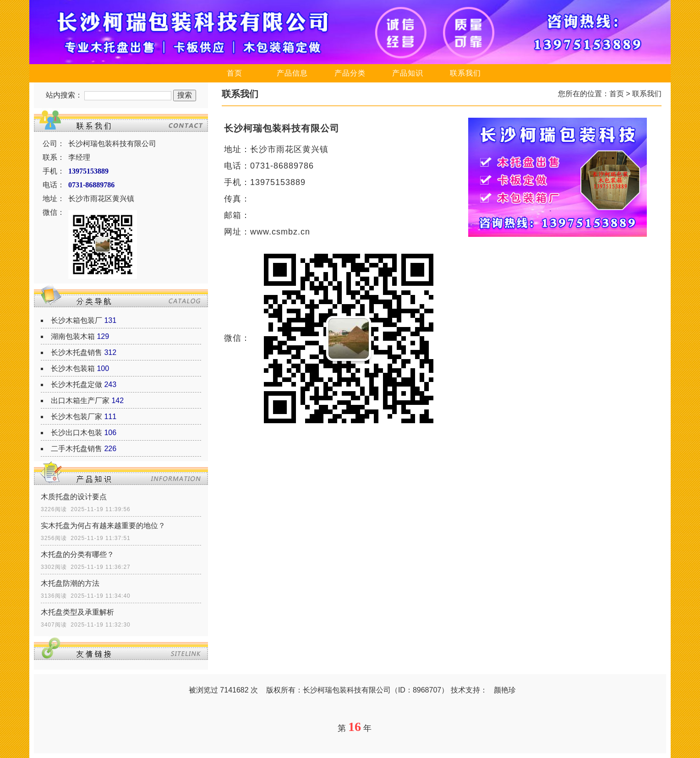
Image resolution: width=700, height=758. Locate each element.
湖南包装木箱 (73, 336)
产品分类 (350, 73)
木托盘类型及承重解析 (77, 612)
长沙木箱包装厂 (77, 320)
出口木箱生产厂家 (80, 401)
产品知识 (408, 73)
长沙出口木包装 (77, 433)
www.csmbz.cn (280, 232)
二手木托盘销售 (77, 449)
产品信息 (292, 73)
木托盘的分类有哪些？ (77, 554)
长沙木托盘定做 (77, 384)
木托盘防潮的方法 (70, 583)
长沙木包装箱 (73, 368)
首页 (235, 73)
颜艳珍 (505, 690)
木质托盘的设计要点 (74, 497)
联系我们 (465, 73)
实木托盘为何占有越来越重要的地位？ (103, 526)
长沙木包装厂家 (77, 417)
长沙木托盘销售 (77, 352)
